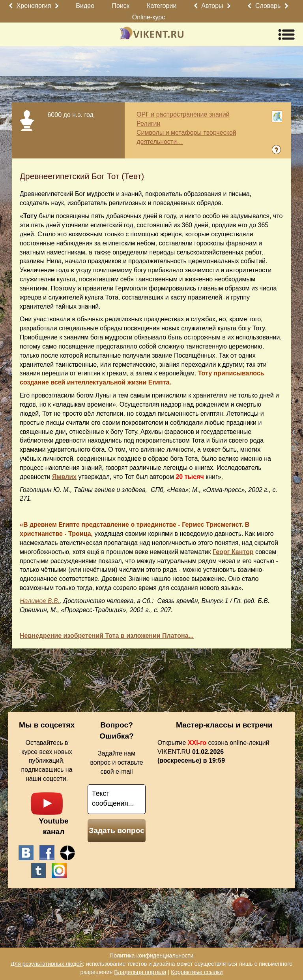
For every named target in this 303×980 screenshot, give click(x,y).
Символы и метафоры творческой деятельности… (186, 137)
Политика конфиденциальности (151, 955)
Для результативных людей (47, 964)
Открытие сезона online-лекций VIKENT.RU (213, 752)
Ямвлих (64, 477)
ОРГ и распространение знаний (183, 114)
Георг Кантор (233, 552)
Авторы (212, 6)
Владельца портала (140, 972)
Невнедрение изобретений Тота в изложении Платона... (107, 636)
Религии (148, 123)
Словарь (268, 6)
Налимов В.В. (40, 601)
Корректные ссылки (197, 972)
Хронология (34, 6)
